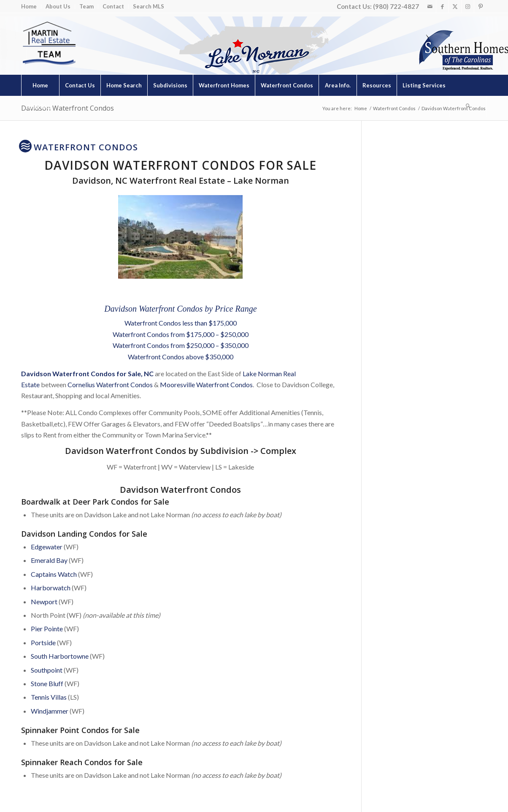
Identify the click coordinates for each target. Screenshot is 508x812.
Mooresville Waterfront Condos (206, 384)
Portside (43, 642)
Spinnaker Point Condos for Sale (80, 730)
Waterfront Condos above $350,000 (181, 357)
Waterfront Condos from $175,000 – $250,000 (181, 334)
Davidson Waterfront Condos (68, 108)
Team (86, 6)
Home (29, 6)
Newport (44, 602)
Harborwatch (51, 588)
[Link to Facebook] (442, 6)
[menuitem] (31, 7)
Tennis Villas (49, 697)
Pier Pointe (47, 629)
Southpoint (47, 670)
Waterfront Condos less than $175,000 (181, 323)
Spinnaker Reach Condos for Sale (82, 762)
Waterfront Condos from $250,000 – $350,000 (181, 345)
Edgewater (47, 547)
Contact (113, 6)
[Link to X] (455, 6)
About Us (58, 6)
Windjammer (50, 711)
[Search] (468, 106)
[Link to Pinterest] (481, 6)
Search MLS (149, 6)
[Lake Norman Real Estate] (49, 44)
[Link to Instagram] (468, 6)
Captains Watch (54, 574)
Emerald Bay (49, 560)
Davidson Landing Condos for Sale (84, 534)
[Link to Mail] (430, 6)
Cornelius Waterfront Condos (110, 384)
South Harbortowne (60, 656)
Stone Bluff (47, 683)
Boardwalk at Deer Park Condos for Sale (95, 502)
